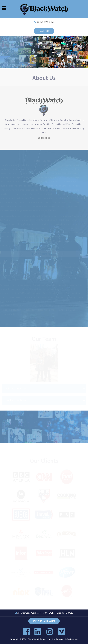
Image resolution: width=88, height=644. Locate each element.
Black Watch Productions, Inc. (42, 639)
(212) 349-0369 (46, 22)
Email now (44, 31)
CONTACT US (44, 138)
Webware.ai (73, 639)
